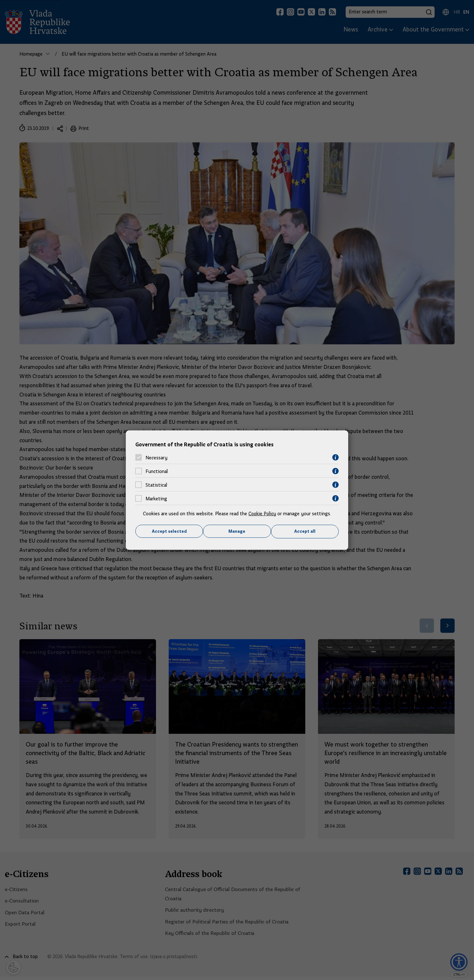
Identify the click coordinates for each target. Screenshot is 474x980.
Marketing (156, 498)
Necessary (156, 457)
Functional (157, 471)
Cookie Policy (262, 514)
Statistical (156, 485)
